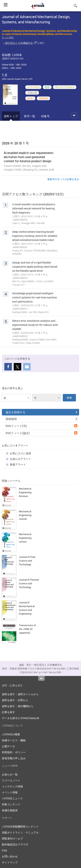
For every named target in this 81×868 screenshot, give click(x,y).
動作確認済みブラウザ (15, 844)
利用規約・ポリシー (14, 752)
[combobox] (16, 398)
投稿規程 (41, 419)
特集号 (45, 116)
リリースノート (11, 780)
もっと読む (8, 37)
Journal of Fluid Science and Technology (27, 561)
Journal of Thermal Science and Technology (29, 583)
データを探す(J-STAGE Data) (20, 718)
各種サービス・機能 (14, 740)
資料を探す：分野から (15, 700)
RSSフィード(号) (41, 426)
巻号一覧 (30, 116)
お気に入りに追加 (20, 453)
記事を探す (8, 712)
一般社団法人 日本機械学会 (18, 43)
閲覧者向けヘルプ (12, 838)
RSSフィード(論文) (41, 433)
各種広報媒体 (10, 810)
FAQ (4, 850)
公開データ (8, 746)
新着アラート (18, 464)
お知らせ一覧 (10, 774)
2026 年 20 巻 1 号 (15, 143)
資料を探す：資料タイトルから (20, 694)
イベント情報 (10, 792)
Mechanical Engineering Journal (25, 515)
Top (41, 678)
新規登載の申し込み (14, 758)
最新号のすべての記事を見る (63, 179)
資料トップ (11, 116)
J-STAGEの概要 (11, 734)
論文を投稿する (41, 412)
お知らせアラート (20, 459)
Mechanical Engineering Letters (25, 538)
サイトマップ (10, 862)
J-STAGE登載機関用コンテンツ (20, 826)
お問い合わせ (10, 856)
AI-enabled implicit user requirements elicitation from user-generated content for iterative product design (29, 157)
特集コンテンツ (11, 804)
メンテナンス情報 (12, 786)
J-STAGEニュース (12, 798)
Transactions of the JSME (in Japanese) (27, 629)
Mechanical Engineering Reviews (25, 492)
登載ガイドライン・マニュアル (20, 832)
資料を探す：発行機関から (18, 706)
